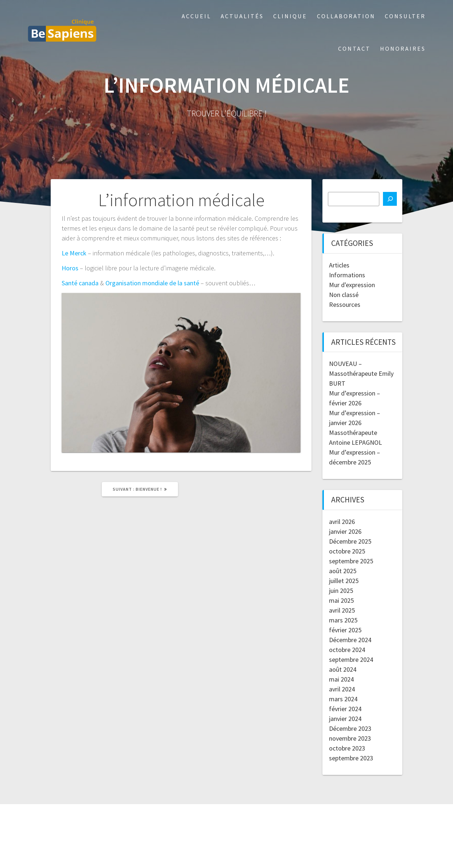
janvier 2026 (345, 531)
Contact (354, 49)
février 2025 (345, 630)
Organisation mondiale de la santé (152, 283)
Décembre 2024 (350, 640)
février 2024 (345, 709)
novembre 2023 (350, 738)
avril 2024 (342, 689)
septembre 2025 (351, 561)
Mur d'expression (352, 285)
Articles (339, 265)
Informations (347, 275)
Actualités (242, 16)
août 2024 (343, 669)
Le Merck (74, 253)
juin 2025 (341, 591)
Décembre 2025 (350, 541)
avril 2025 (342, 610)
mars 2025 (343, 620)
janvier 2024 (345, 719)
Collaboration (346, 16)
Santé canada (80, 283)
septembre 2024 (351, 659)
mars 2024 (343, 699)
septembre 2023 (351, 758)
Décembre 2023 (350, 728)
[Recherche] (390, 199)
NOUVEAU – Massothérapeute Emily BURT (361, 373)
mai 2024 (341, 679)
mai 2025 (341, 600)
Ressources (345, 304)
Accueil (196, 16)
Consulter (405, 16)
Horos (70, 268)
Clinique (290, 16)
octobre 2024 (347, 650)
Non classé (344, 295)
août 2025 (343, 571)
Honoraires (403, 49)
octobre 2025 (347, 551)
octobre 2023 (347, 748)
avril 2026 (342, 522)
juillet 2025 (344, 581)
